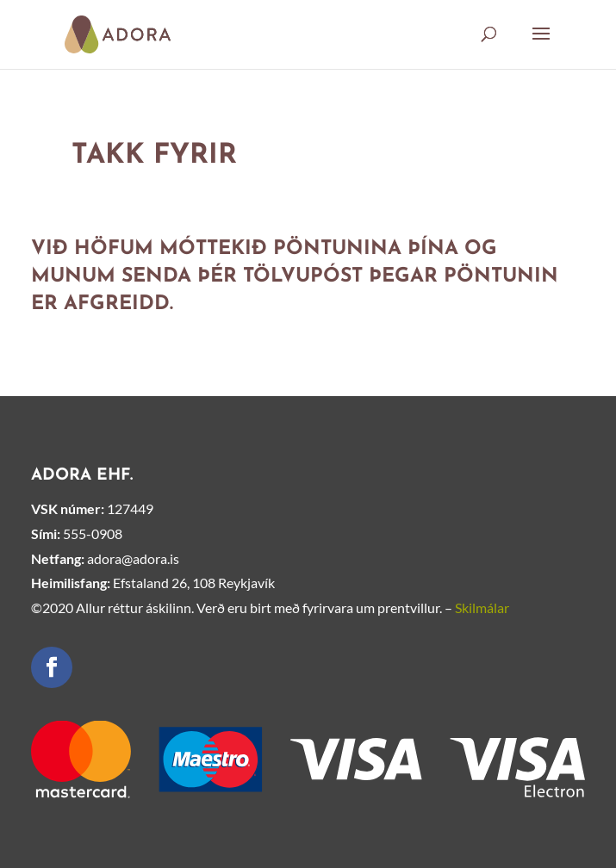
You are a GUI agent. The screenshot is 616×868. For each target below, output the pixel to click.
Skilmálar (482, 608)
